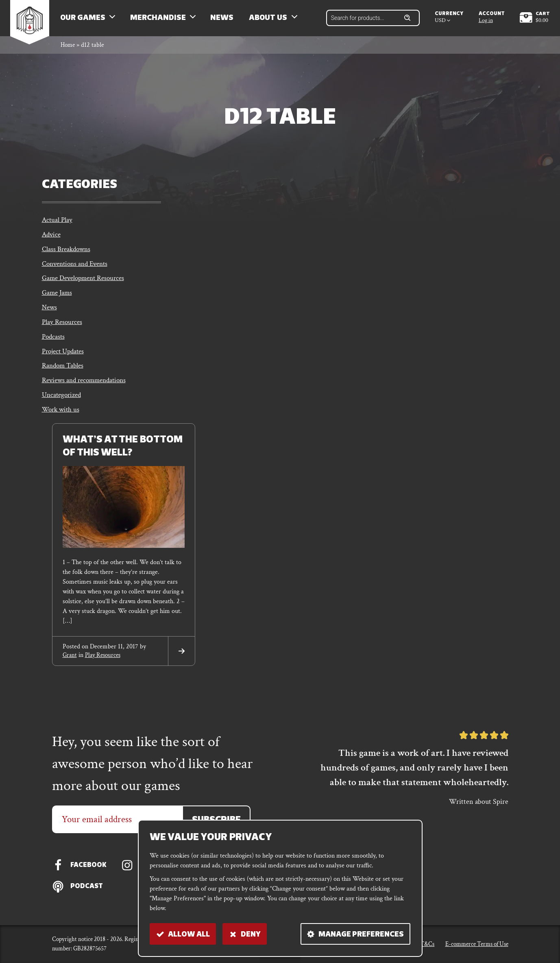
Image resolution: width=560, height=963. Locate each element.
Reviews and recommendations (87, 395)
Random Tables (64, 380)
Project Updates (65, 364)
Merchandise (163, 21)
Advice (52, 241)
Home (69, 50)
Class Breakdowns (68, 257)
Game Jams (58, 303)
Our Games (88, 21)
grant (70, 671)
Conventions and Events (78, 272)
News (227, 21)
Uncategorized (63, 410)
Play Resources (63, 334)
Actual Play (58, 226)
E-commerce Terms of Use (477, 944)
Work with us (62, 426)
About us (273, 21)
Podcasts (54, 349)
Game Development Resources (87, 288)
